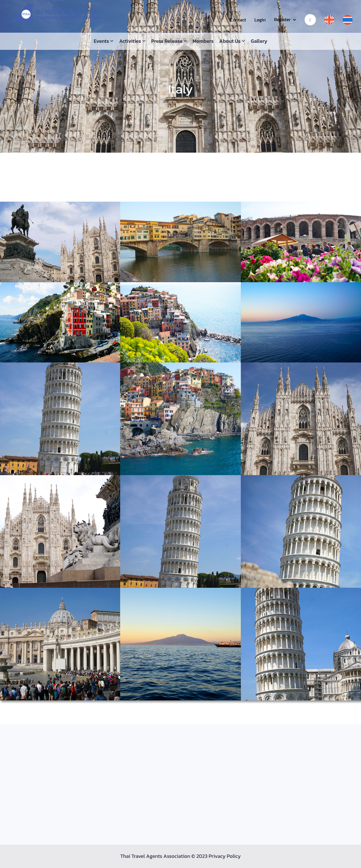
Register (282, 19)
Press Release (167, 41)
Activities (130, 41)
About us (230, 41)
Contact (238, 20)
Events (101, 41)
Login (260, 20)
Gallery (259, 41)
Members (203, 41)
